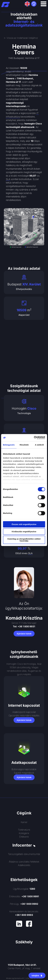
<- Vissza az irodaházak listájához (21, 38)
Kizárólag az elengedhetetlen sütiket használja (24, 540)
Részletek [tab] (24, 445)
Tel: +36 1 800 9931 (24, 626)
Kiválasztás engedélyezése (24, 531)
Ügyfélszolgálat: (24, 889)
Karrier (24, 822)
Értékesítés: (24, 896)
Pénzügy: (24, 904)
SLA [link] (8, 179)
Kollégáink (24, 833)
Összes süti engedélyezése (24, 524)
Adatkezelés (24, 865)
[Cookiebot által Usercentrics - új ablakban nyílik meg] (34, 438)
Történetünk (24, 830)
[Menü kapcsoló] (44, 4)
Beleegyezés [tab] (9, 445)
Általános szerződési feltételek (24, 862)
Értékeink (24, 837)
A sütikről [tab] (39, 445)
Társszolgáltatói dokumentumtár (24, 854)
